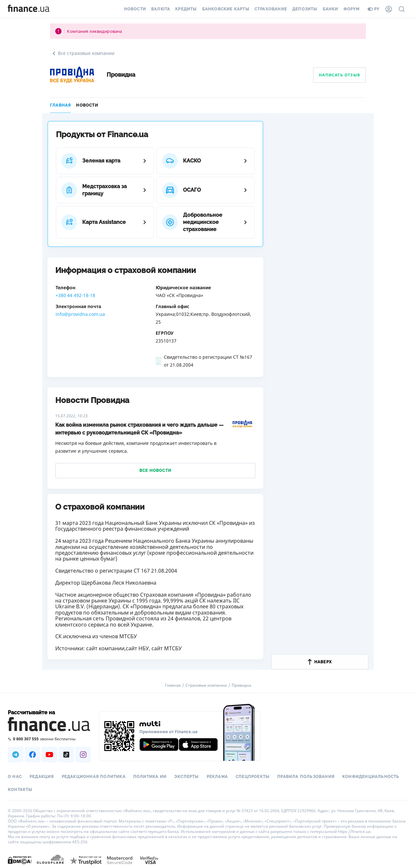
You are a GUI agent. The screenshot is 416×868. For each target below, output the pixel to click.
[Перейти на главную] (29, 9)
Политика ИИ (150, 777)
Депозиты (305, 9)
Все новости (155, 471)
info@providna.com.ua (80, 314)
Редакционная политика (94, 777)
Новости (135, 9)
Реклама (217, 777)
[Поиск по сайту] (402, 9)
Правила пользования (306, 777)
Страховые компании (206, 685)
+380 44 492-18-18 (75, 295)
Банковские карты (226, 9)
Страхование (271, 9)
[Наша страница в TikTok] (66, 755)
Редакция (42, 777)
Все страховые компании (82, 53)
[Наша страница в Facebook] (32, 755)
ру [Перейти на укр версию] (374, 9)
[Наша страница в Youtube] (49, 755)
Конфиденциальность (371, 777)
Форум (352, 9)
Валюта (161, 9)
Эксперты (187, 777)
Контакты (20, 790)
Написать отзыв (339, 75)
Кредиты (186, 9)
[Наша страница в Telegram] (16, 755)
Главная (60, 105)
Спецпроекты (253, 777)
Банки (331, 9)
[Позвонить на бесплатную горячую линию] (49, 739)
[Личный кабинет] (389, 9)
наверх (320, 662)
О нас (15, 777)
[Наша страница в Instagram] (83, 755)
